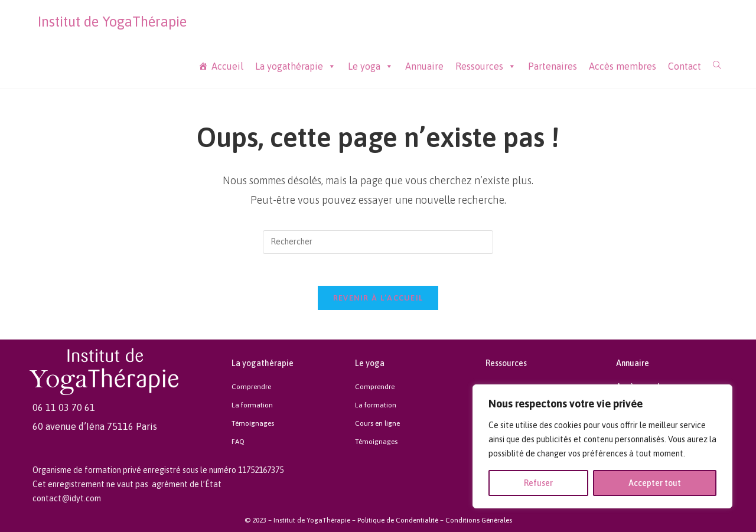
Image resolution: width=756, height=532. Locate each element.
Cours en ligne (377, 424)
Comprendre (251, 390)
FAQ (238, 441)
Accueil (227, 66)
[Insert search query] (378, 242)
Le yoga (371, 66)
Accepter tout (655, 483)
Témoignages (253, 424)
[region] (602, 446)
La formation (252, 407)
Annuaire (424, 66)
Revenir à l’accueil (378, 301)
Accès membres (623, 66)
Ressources (486, 66)
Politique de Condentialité (398, 520)
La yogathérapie (296, 66)
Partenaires (553, 66)
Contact (685, 66)
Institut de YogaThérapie (112, 22)
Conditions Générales (479, 520)
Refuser (538, 483)
